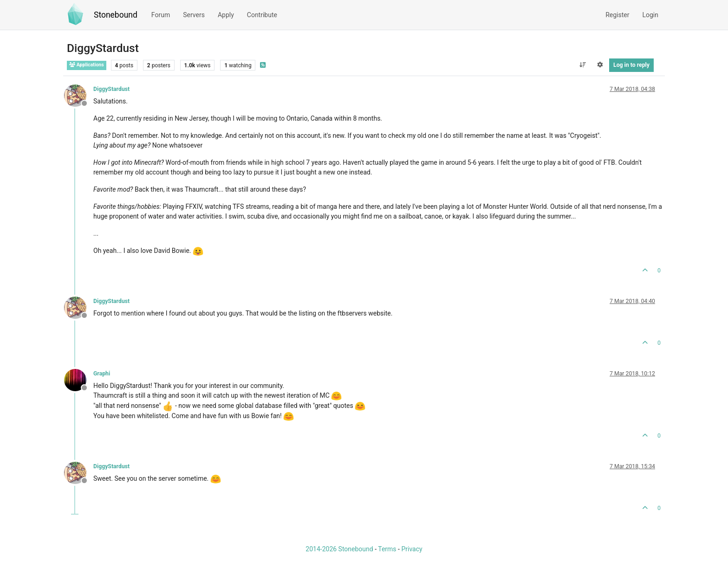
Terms (387, 549)
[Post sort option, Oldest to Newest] (582, 65)
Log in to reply (631, 65)
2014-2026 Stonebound (339, 549)
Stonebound (116, 15)
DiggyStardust (111, 89)
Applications (87, 65)
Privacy (412, 549)
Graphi (102, 374)
